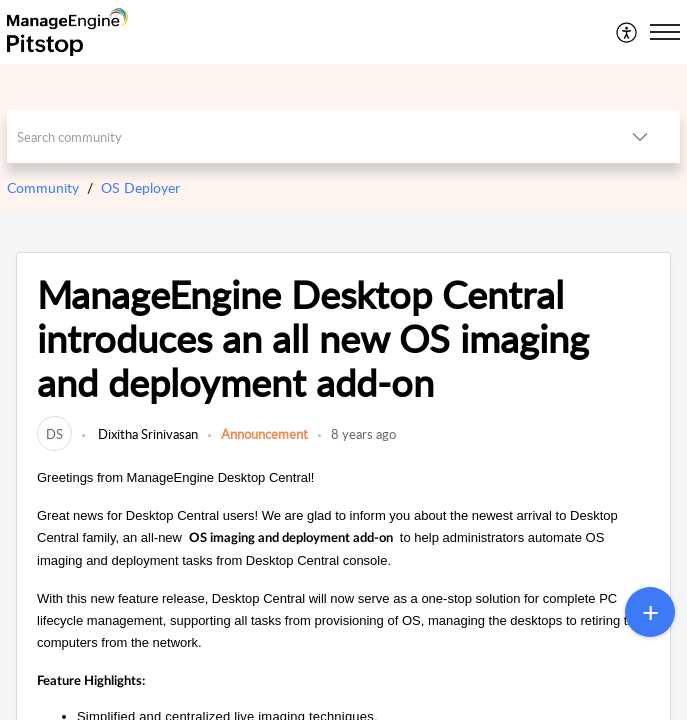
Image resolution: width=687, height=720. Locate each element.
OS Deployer (140, 187)
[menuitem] (627, 32)
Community (43, 187)
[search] (303, 136)
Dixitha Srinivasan (146, 434)
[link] (54, 434)
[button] (627, 32)
